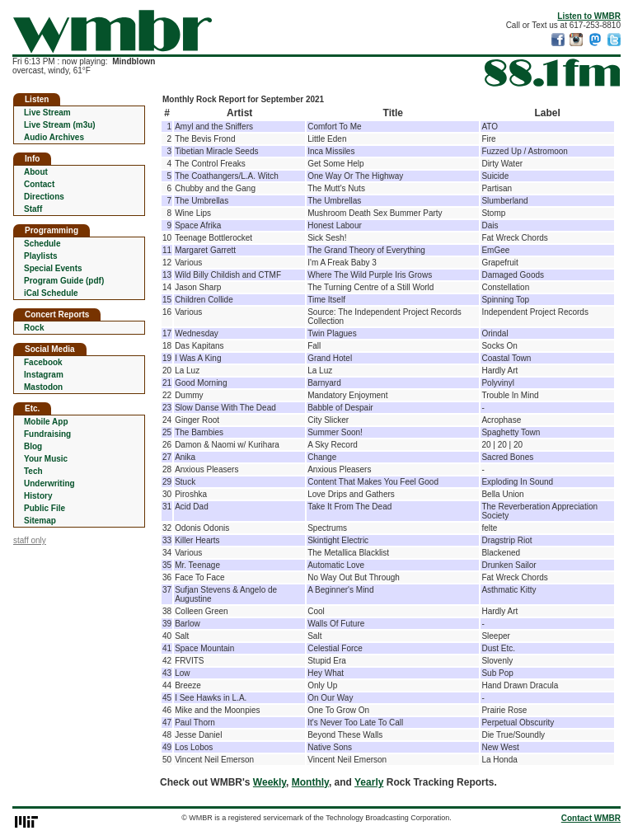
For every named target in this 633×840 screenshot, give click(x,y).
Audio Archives (54, 137)
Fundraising (47, 434)
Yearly (369, 782)
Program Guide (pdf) (64, 281)
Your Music (46, 459)
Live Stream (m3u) (60, 125)
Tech (33, 471)
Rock (34, 328)
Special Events (53, 268)
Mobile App (46, 422)
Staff (33, 209)
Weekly (270, 782)
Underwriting (49, 483)
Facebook (43, 362)
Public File (45, 508)
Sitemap (40, 521)
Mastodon (43, 387)
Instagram (44, 375)
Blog (33, 446)
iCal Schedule (51, 293)
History (38, 496)
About (36, 172)
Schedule (42, 244)
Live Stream (47, 113)
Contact (39, 184)
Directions (44, 197)
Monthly (310, 782)
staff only (30, 540)
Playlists (41, 256)
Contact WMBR (591, 818)
